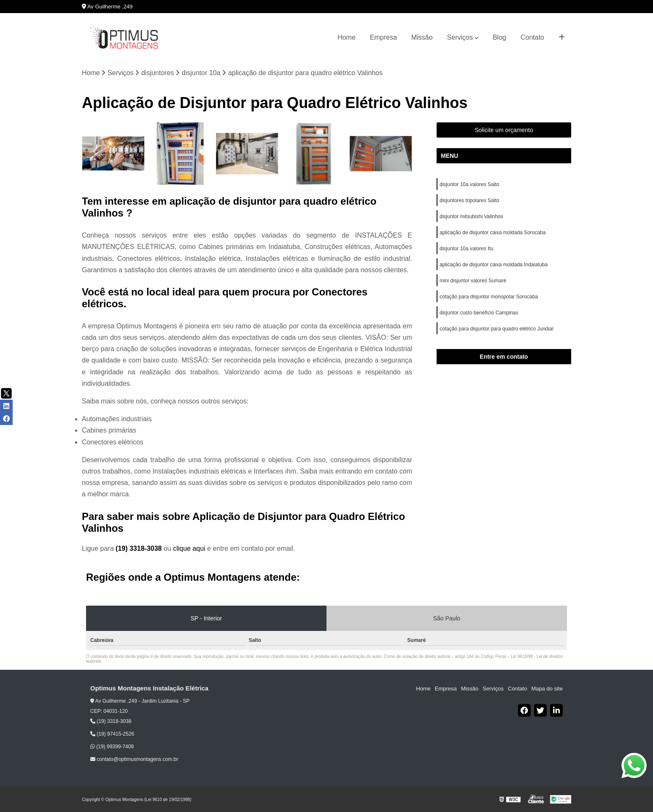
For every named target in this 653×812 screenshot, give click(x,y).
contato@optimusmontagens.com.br (134, 759)
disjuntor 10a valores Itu (467, 249)
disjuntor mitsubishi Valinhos (472, 217)
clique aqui (189, 548)
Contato (532, 37)
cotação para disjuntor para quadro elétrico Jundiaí (496, 329)
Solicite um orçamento (504, 130)
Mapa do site (547, 689)
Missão (422, 37)
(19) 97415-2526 (112, 734)
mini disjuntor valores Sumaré (473, 281)
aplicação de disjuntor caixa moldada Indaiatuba (494, 265)
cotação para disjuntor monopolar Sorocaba (489, 297)
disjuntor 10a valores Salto (469, 184)
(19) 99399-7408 (112, 747)
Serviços (460, 37)
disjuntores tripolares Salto (469, 200)
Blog (499, 37)
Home (347, 37)
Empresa (383, 37)
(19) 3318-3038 (140, 548)
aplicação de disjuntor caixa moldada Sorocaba (493, 233)
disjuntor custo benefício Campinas (479, 313)
